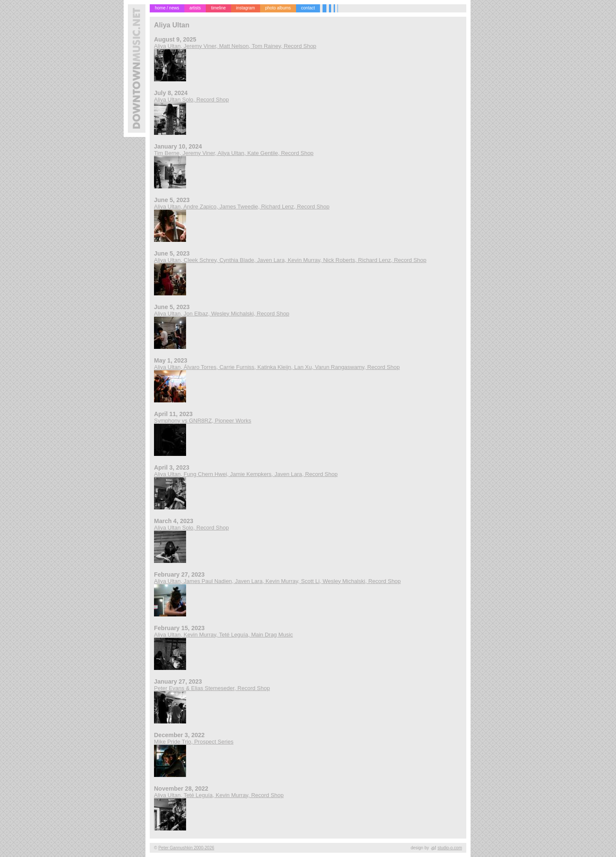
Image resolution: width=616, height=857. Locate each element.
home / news (167, 8)
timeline (218, 8)
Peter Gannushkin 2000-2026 (186, 848)
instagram (246, 8)
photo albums (278, 8)
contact (308, 8)
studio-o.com (450, 848)
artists (195, 8)
